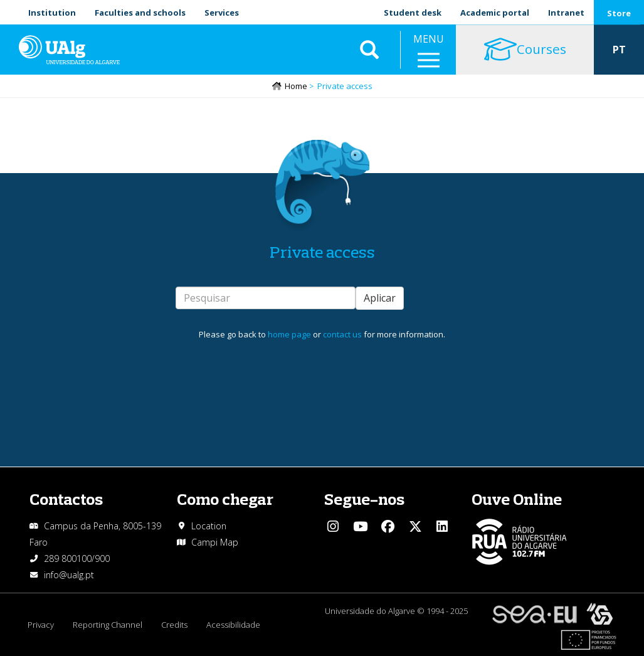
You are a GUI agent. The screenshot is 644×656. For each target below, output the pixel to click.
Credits (174, 625)
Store (619, 13)
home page (289, 334)
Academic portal (495, 13)
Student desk (413, 13)
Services (222, 13)
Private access (322, 252)
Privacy (41, 625)
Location (209, 526)
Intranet (566, 13)
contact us (342, 334)
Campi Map (215, 542)
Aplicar (380, 298)
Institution (52, 13)
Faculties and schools (140, 13)
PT (619, 50)
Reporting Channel (108, 625)
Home (296, 86)
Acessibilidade (233, 625)
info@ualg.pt (69, 575)
